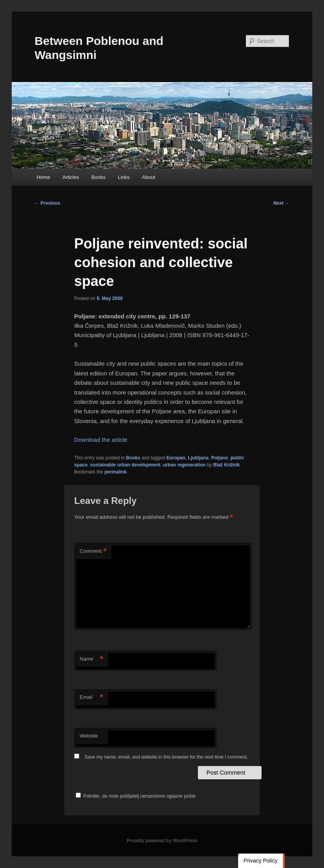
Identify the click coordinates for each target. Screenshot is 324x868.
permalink (115, 472)
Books (98, 177)
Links (124, 177)
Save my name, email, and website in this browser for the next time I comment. (166, 757)
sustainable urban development (125, 465)
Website (89, 736)
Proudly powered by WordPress (162, 841)
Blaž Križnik (226, 465)
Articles (71, 177)
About (149, 177)
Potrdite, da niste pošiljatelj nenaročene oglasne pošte (136, 796)
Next (281, 203)
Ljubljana (198, 458)
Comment (93, 551)
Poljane (220, 458)
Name (91, 659)
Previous (48, 203)
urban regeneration (184, 465)
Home (44, 177)
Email (91, 697)
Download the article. (101, 440)
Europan (176, 458)
